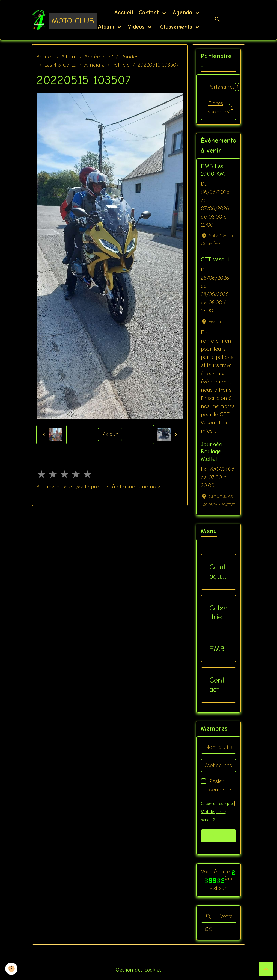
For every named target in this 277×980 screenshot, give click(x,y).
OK (208, 929)
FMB (217, 649)
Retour (110, 434)
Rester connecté (220, 786)
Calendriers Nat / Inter (218, 613)
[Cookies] (12, 969)
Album (107, 27)
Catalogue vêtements (218, 572)
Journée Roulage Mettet (212, 452)
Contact (150, 13)
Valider (218, 836)
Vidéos (137, 27)
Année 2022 (99, 57)
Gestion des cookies (138, 970)
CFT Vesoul (215, 260)
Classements (176, 27)
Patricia (121, 65)
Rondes (130, 57)
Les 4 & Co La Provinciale (74, 65)
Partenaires (222, 87)
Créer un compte (217, 804)
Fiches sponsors (221, 108)
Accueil (124, 13)
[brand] (57, 20)
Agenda (183, 13)
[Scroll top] (266, 969)
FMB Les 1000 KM (213, 170)
